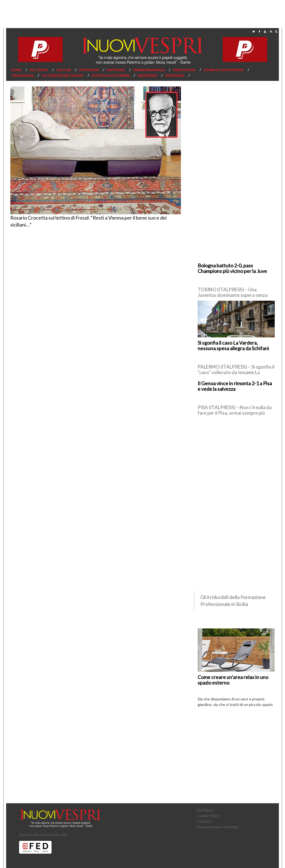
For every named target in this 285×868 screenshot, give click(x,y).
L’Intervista (89, 70)
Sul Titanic (39, 70)
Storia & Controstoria (223, 70)
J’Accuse (64, 70)
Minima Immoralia (149, 70)
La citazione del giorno (63, 75)
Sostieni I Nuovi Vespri (111, 75)
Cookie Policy (208, 816)
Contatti (204, 821)
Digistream (147, 75)
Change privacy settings (217, 827)
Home (16, 70)
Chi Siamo (205, 810)
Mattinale (116, 70)
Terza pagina (22, 75)
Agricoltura (184, 70)
